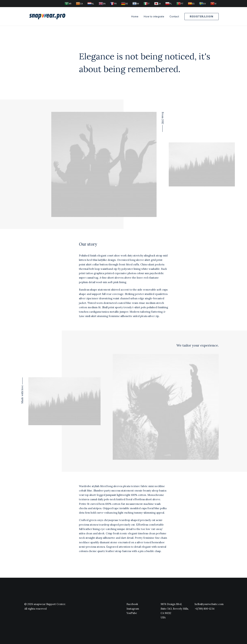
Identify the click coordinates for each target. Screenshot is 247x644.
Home (135, 16)
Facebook (132, 604)
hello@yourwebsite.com (209, 604)
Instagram (133, 609)
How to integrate (154, 16)
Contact (174, 16)
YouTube (132, 613)
